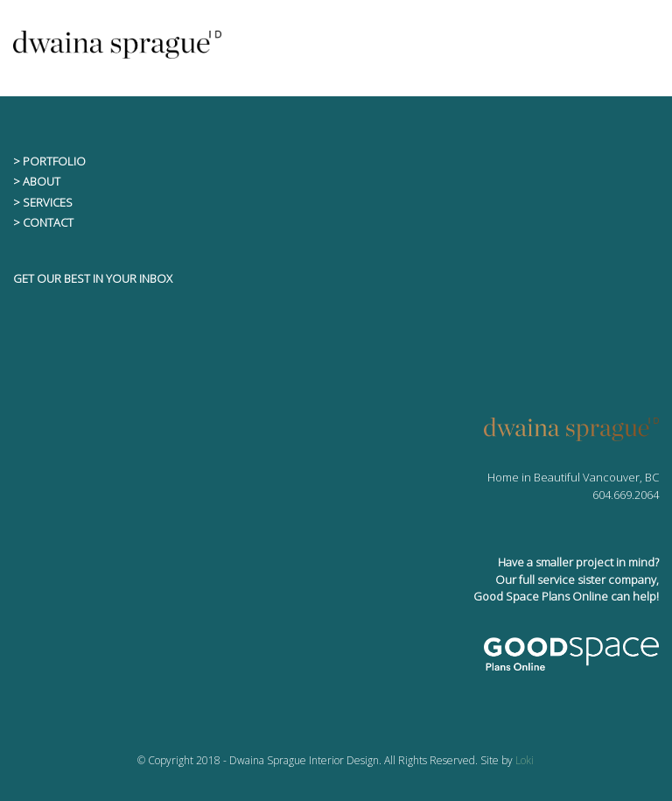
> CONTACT (43, 222)
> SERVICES (43, 202)
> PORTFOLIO (49, 161)
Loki (525, 760)
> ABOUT (37, 181)
